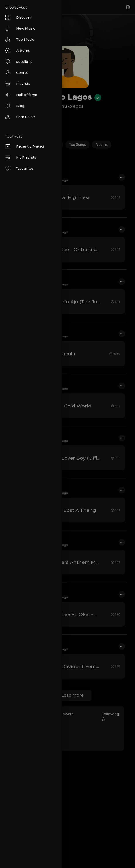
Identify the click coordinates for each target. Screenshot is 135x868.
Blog (15, 106)
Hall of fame (21, 95)
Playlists (18, 84)
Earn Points (20, 117)
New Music (20, 28)
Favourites (19, 169)
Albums (18, 51)
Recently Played (25, 146)
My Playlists (21, 157)
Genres (17, 73)
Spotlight (19, 62)
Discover (18, 17)
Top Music (20, 40)
